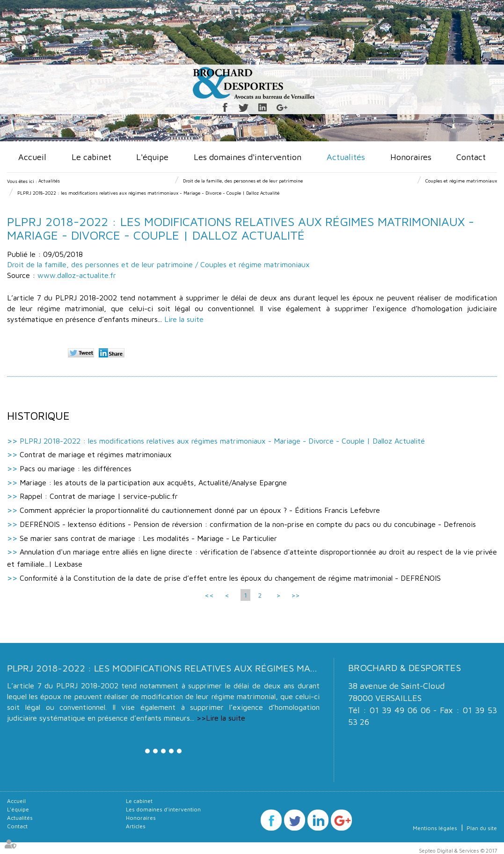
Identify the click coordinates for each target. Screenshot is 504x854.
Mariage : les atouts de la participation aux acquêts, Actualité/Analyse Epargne (153, 482)
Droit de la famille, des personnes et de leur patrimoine (243, 181)
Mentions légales (435, 828)
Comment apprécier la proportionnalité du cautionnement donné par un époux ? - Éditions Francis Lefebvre (200, 510)
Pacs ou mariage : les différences (76, 468)
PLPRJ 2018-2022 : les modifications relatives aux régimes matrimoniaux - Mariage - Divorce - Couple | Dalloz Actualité (148, 193)
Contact (471, 157)
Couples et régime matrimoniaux (461, 181)
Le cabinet (91, 157)
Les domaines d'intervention (248, 157)
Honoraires (411, 157)
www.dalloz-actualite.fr (77, 275)
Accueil (32, 157)
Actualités (346, 157)
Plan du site (482, 828)
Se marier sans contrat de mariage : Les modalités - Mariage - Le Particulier (148, 538)
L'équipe (152, 157)
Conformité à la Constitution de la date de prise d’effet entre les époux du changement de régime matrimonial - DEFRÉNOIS (230, 578)
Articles (136, 826)
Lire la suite (184, 319)
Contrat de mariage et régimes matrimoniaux (96, 454)
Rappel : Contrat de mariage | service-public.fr (99, 496)
